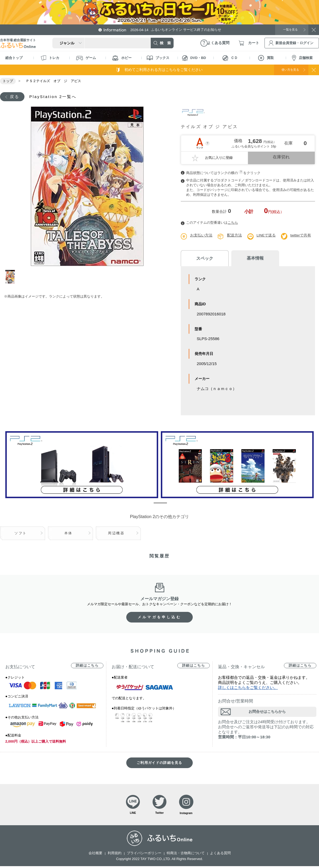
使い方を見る (287, 70)
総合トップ (14, 58)
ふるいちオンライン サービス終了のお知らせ (179, 30)
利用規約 (115, 855)
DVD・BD (194, 58)
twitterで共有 (301, 236)
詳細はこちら (87, 666)
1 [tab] (11, 277)
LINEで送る (266, 236)
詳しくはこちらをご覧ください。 (248, 688)
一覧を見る (288, 29)
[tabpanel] (87, 187)
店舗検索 (302, 58)
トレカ (50, 58)
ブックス (158, 58)
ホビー (122, 58)
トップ (8, 81)
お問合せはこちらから (267, 712)
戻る (15, 97)
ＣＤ (230, 58)
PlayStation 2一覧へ (56, 97)
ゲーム (86, 58)
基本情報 (247, 259)
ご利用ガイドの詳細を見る (159, 763)
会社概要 (95, 855)
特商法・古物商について (186, 855)
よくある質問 (220, 855)
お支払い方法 (201, 236)
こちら (233, 223)
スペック (202, 259)
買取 (266, 58)
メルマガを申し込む (159, 618)
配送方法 (234, 236)
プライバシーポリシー (144, 855)
